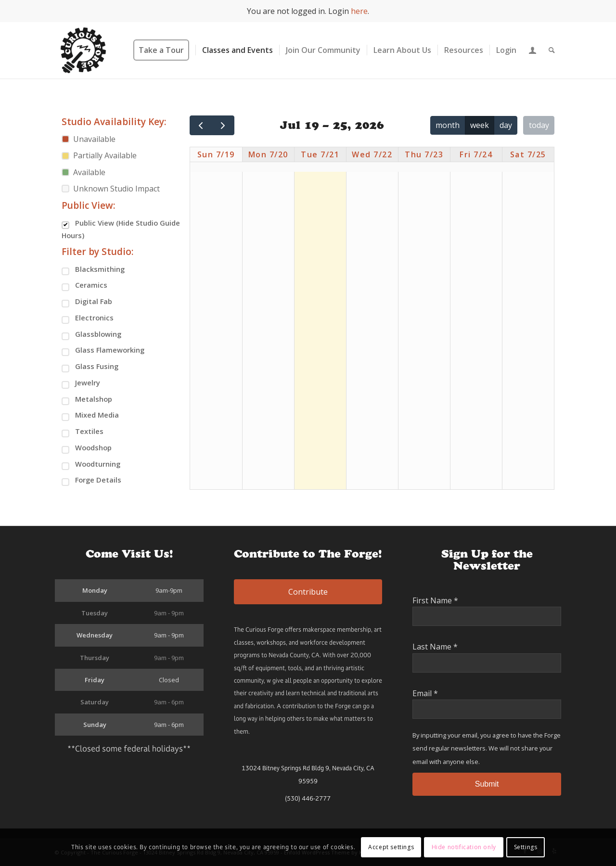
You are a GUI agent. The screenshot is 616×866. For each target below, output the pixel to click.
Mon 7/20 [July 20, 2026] (268, 154)
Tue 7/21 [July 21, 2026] (320, 154)
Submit (487, 784)
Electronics (88, 318)
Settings (526, 847)
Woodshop (87, 448)
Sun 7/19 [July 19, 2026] (216, 154)
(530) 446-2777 (308, 799)
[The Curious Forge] (83, 50)
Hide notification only (464, 847)
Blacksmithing (93, 270)
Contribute (308, 592)
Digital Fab (87, 302)
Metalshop (87, 400)
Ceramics (84, 286)
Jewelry (81, 383)
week (480, 125)
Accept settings (391, 847)
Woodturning (91, 465)
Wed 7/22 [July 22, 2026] (372, 154)
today (539, 125)
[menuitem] (164, 50)
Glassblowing (91, 335)
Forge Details (91, 480)
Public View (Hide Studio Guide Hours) (121, 229)
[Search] (552, 50)
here (359, 11)
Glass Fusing (90, 367)
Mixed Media (90, 415)
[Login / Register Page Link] (533, 50)
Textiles (83, 432)
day (506, 125)
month (448, 125)
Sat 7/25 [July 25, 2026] (528, 154)
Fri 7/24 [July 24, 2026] (476, 154)
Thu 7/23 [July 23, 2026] (424, 154)
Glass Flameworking (103, 350)
